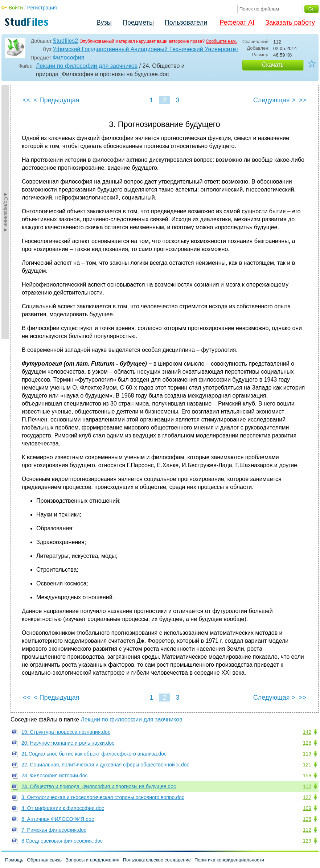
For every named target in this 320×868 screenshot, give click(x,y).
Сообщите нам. (221, 41)
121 (307, 765)
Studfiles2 (65, 41)
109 (307, 808)
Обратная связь (44, 860)
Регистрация (42, 8)
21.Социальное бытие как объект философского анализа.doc (94, 754)
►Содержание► (6, 212)
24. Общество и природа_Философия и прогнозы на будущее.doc (99, 786)
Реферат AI (237, 22)
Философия (68, 57)
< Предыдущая (57, 100)
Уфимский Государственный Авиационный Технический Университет (145, 49)
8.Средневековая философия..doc (62, 841)
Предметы (138, 22)
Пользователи (186, 22)
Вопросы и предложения (92, 860)
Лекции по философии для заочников (87, 66)
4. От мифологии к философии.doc (63, 808)
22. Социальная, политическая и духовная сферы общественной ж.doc (105, 765)
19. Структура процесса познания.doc (66, 732)
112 (307, 786)
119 (307, 754)
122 (307, 797)
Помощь (14, 860)
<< (27, 100)
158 (307, 776)
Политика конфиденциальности (229, 860)
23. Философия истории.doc (54, 776)
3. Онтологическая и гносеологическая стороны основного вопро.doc (103, 797)
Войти (16, 8)
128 (307, 743)
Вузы (104, 22)
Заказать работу (290, 22)
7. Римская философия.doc (54, 830)
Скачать (273, 65)
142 (307, 732)
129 (307, 841)
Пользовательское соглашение (157, 860)
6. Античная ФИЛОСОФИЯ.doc (58, 819)
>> (302, 100)
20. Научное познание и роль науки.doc (68, 743)
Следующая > (274, 100)
